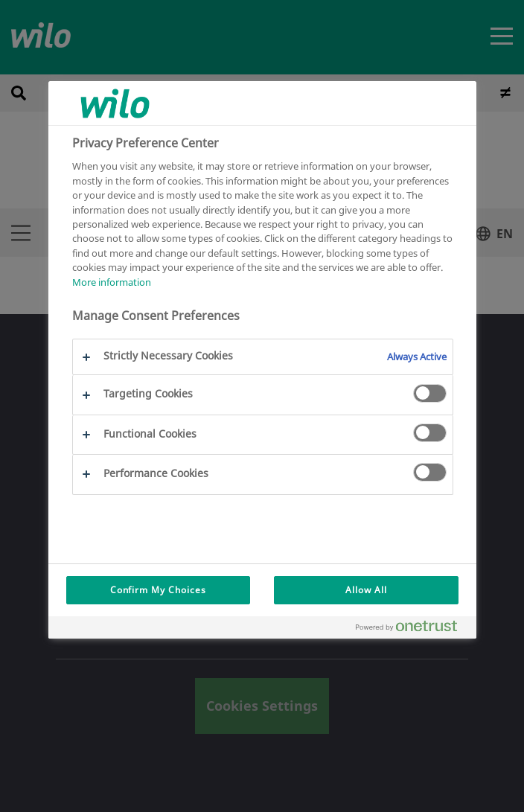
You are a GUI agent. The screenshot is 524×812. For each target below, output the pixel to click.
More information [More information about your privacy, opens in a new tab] (112, 282)
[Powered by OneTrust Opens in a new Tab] (412, 629)
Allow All (366, 590)
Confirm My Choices (158, 590)
